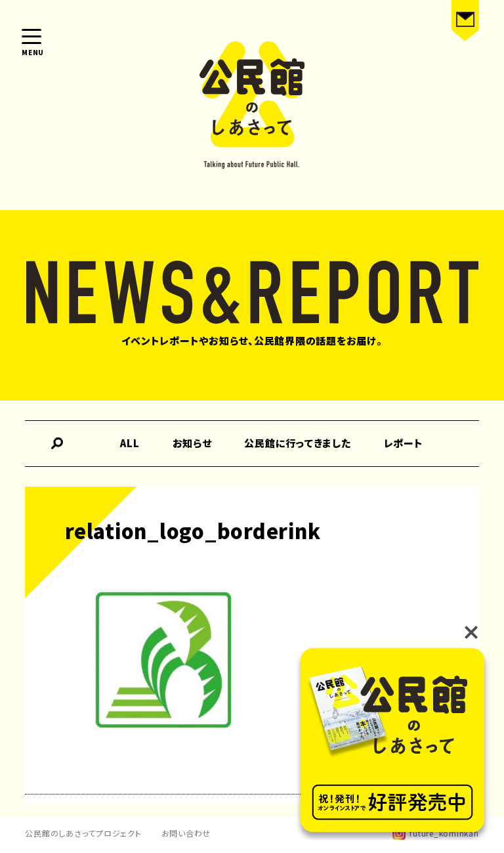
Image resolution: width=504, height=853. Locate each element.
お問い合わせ (186, 833)
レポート (404, 443)
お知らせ (192, 443)
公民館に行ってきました (297, 443)
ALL (130, 443)
